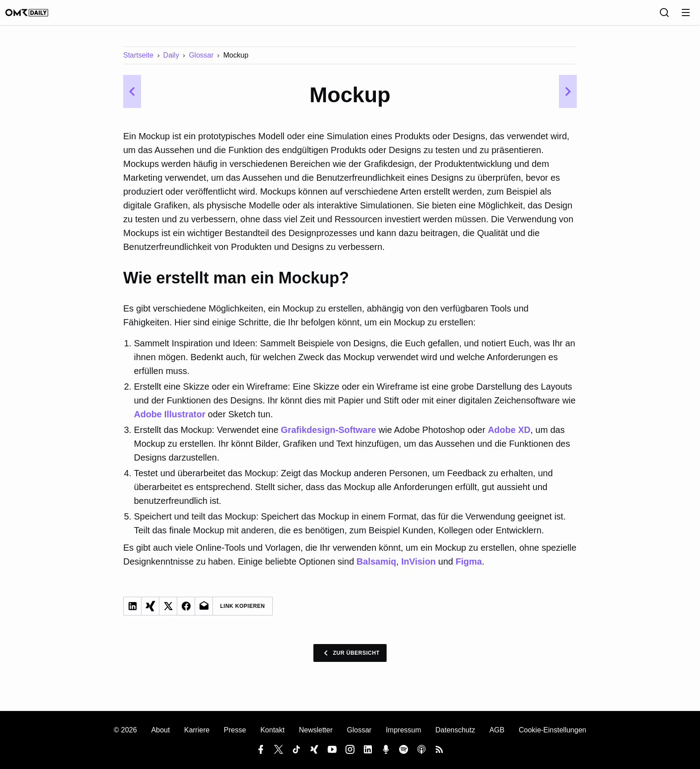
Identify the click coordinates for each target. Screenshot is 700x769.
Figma (469, 568)
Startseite (138, 61)
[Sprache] (616, 16)
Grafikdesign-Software (328, 436)
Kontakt (272, 730)
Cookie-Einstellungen (552, 730)
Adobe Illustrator (170, 420)
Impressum (403, 730)
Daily (171, 61)
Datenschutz (455, 730)
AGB (497, 730)
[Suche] (636, 16)
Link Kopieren (243, 612)
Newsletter (316, 730)
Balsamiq (377, 568)
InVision (419, 568)
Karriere (197, 730)
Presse (235, 730)
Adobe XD (509, 436)
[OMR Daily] (64, 16)
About (161, 730)
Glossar (201, 61)
